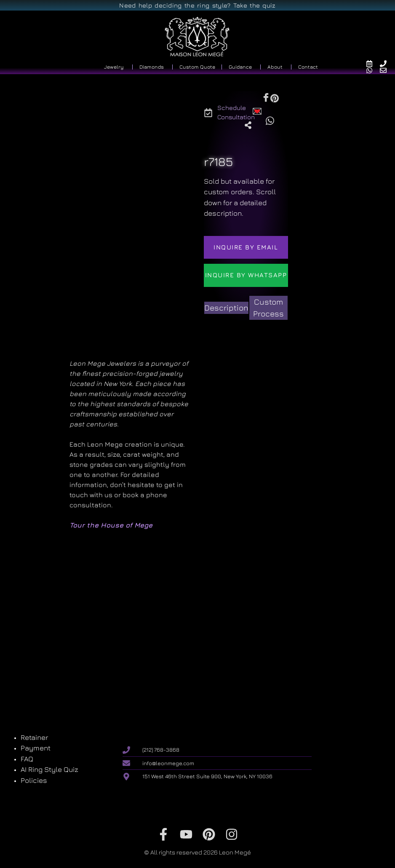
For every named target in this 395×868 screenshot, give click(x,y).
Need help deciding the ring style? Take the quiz (197, 5)
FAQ (27, 759)
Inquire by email (246, 247)
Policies (34, 780)
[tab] (226, 308)
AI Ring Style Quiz (49, 769)
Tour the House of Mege (111, 525)
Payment (36, 748)
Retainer (34, 737)
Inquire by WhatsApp (246, 275)
